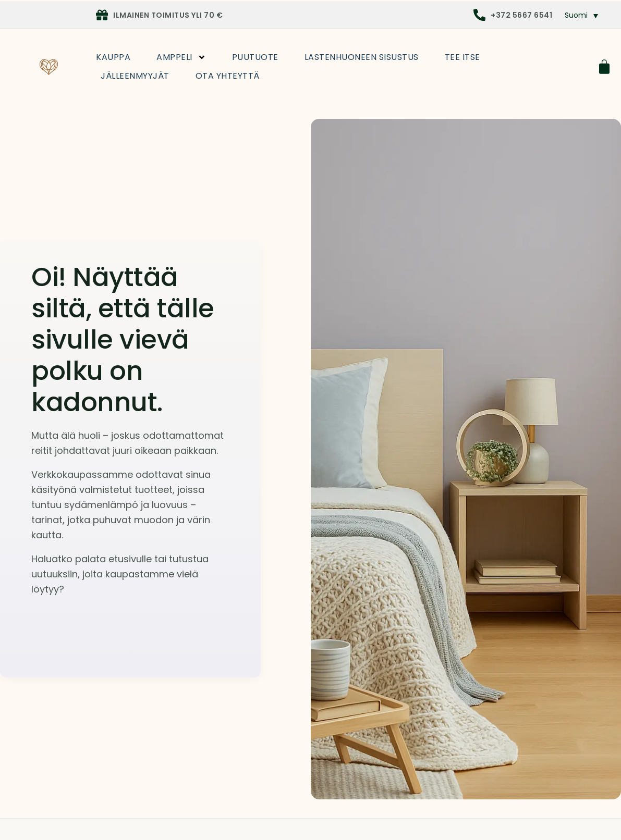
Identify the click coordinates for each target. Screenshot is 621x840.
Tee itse (462, 57)
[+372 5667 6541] (479, 15)
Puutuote (255, 57)
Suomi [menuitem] (576, 15)
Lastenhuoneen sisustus (362, 57)
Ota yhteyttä (228, 76)
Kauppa (113, 57)
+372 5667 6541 (521, 15)
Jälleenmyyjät (135, 76)
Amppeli (181, 57)
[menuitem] (582, 15)
